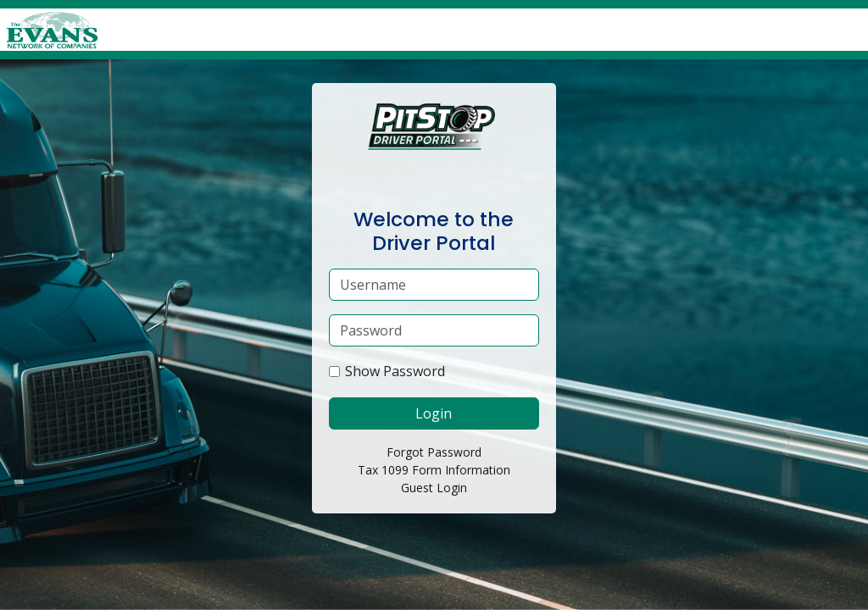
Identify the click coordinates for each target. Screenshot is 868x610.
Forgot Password (434, 452)
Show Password (395, 371)
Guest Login (434, 488)
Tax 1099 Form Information (434, 470)
